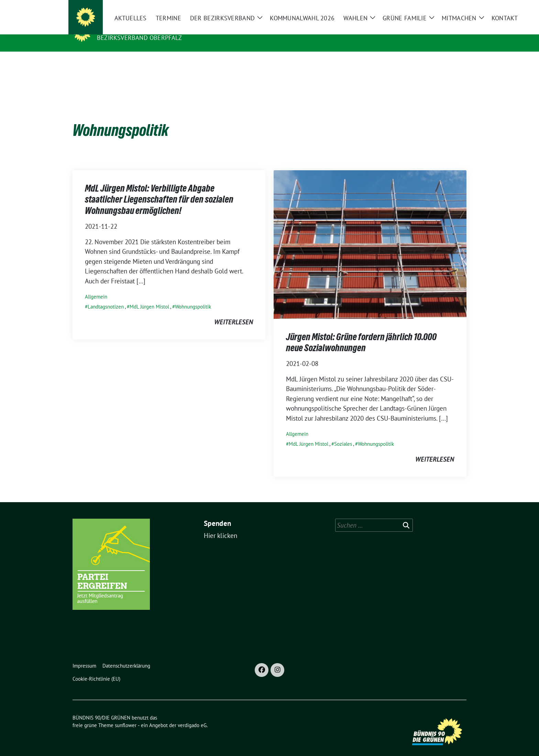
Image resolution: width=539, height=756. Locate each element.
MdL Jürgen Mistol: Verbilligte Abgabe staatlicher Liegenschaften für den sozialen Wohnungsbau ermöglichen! (159, 189)
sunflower (126, 715)
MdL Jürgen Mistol (149, 296)
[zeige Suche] (454, 7)
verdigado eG (192, 715)
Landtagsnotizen (106, 296)
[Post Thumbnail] (370, 233)
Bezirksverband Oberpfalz (139, 38)
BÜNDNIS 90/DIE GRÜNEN (139, 28)
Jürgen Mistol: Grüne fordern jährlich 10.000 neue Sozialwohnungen (361, 332)
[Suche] (444, 7)
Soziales (343, 433)
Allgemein (96, 286)
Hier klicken (221, 525)
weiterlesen (234, 311)
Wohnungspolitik (193, 296)
